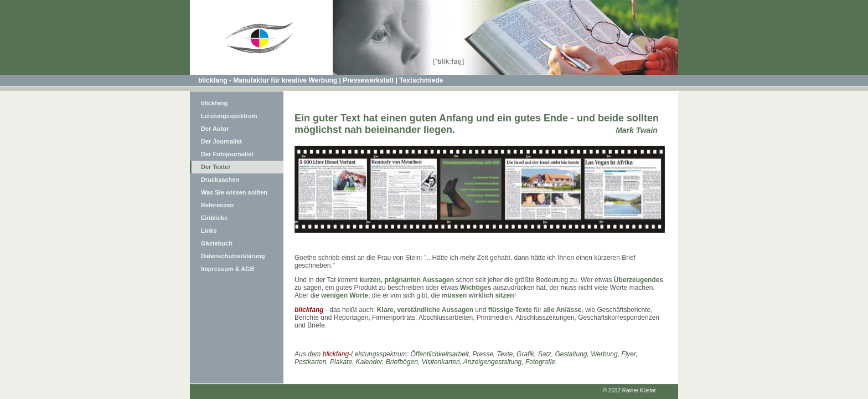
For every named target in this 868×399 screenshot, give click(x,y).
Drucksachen (220, 180)
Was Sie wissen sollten (234, 192)
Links (209, 231)
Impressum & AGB (228, 269)
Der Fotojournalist (227, 154)
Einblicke (214, 218)
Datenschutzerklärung (233, 256)
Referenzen (217, 205)
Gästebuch (217, 243)
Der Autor (215, 129)
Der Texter (216, 167)
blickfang (214, 103)
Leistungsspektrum (229, 116)
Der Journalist (221, 141)
